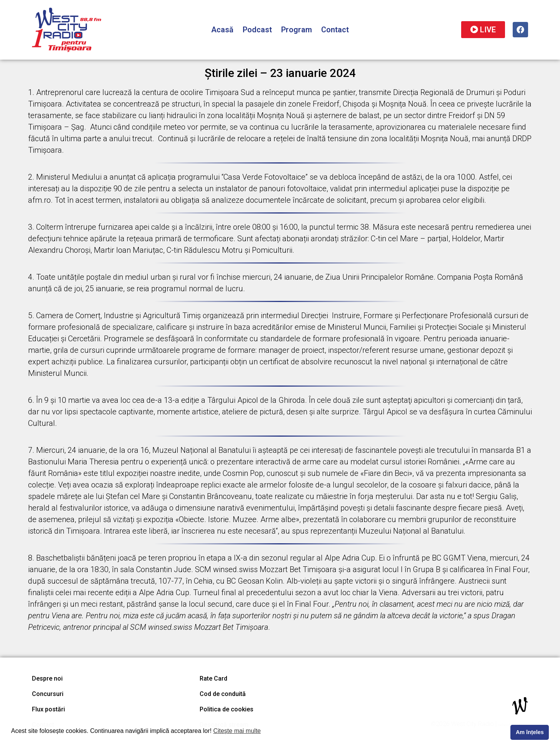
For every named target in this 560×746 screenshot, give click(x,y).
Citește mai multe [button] (237, 731)
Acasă (222, 30)
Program (297, 30)
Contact (335, 30)
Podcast (257, 30)
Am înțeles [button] (530, 732)
